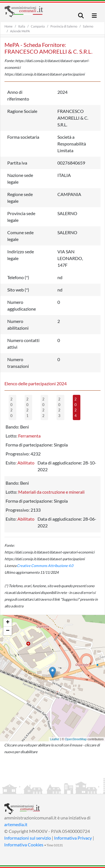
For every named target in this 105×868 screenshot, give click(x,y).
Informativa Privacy (73, 838)
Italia (22, 26)
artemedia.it (16, 824)
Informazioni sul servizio (28, 838)
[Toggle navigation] (81, 16)
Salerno (88, 26)
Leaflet (55, 739)
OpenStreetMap (76, 739)
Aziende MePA (20, 31)
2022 (43, 407)
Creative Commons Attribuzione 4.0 (45, 566)
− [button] (8, 631)
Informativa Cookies (24, 845)
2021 (27, 407)
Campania (38, 26)
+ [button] (8, 623)
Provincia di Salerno (64, 26)
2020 (11, 407)
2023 (59, 407)
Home (9, 26)
